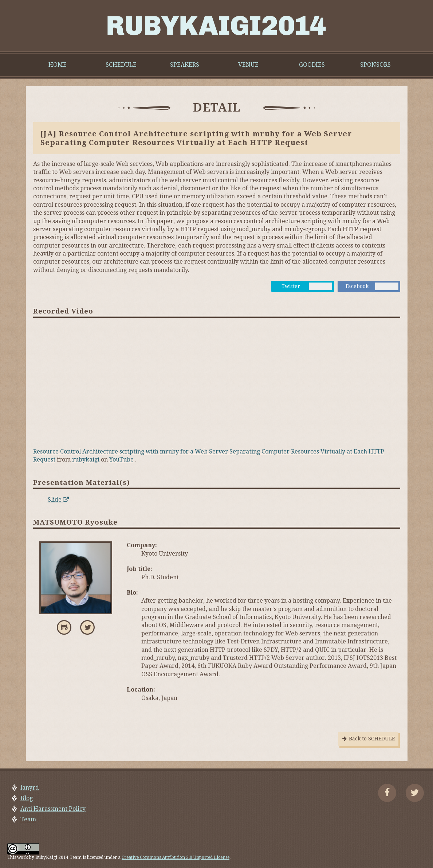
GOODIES (312, 65)
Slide (58, 500)
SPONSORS (375, 65)
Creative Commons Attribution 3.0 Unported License (176, 857)
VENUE (248, 65)
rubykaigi (86, 460)
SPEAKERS (185, 65)
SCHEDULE (121, 65)
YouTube (121, 460)
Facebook (357, 286)
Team (28, 819)
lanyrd (30, 788)
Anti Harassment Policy (53, 809)
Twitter (291, 286)
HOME (58, 65)
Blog (27, 798)
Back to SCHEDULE (368, 739)
